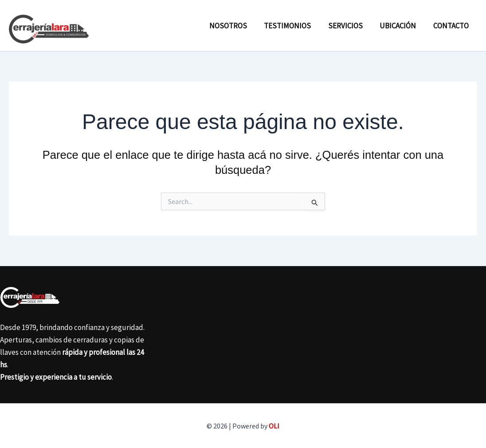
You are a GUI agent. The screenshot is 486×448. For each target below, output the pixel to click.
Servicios (350, 26)
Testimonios (294, 26)
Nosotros (237, 26)
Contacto (452, 26)
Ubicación (401, 26)
